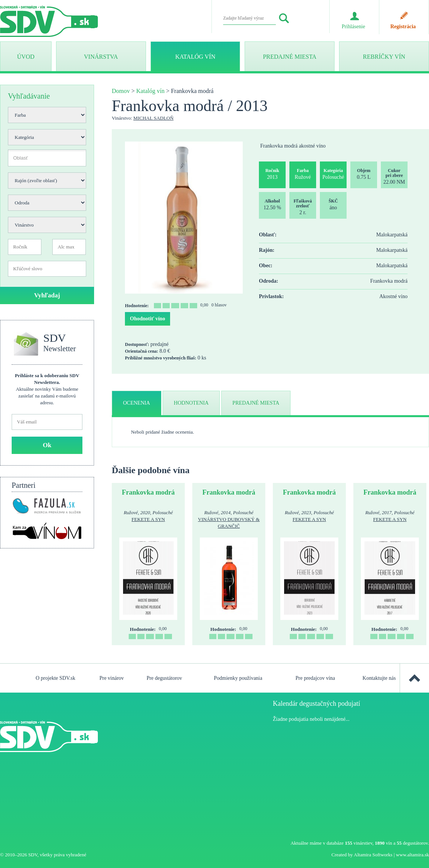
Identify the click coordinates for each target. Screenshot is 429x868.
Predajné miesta (290, 57)
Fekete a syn (148, 519)
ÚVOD (26, 57)
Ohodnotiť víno (147, 319)
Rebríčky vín (384, 57)
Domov (121, 91)
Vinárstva (101, 57)
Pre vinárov (112, 678)
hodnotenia (191, 403)
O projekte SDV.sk (56, 678)
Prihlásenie (353, 27)
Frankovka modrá (148, 492)
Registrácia (403, 27)
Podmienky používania (238, 678)
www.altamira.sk (412, 855)
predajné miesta (256, 403)
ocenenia (137, 403)
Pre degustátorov (164, 678)
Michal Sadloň (153, 118)
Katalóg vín (195, 57)
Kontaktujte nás (379, 678)
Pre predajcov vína (315, 678)
